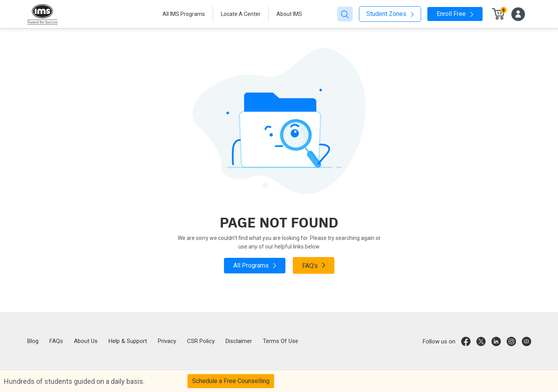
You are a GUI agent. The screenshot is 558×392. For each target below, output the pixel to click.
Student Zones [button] (390, 14)
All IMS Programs (184, 14)
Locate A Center (241, 14)
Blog (33, 341)
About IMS (289, 14)
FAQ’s (314, 265)
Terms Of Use (281, 341)
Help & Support (128, 341)
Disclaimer (239, 341)
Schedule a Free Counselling (231, 381)
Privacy (167, 341)
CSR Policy (201, 341)
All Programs (255, 265)
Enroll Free (455, 14)
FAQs (56, 341)
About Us (86, 341)
